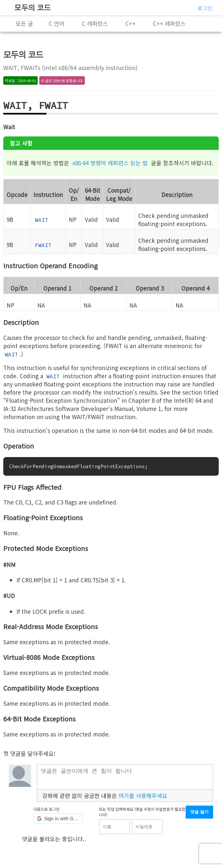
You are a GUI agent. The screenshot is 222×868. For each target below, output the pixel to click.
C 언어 (57, 23)
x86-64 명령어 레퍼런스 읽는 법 (110, 163)
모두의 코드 (33, 7)
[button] (58, 821)
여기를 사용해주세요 (143, 798)
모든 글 (24, 23)
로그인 (205, 8)
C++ (130, 23)
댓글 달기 (199, 815)
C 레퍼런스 (95, 23)
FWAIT (43, 245)
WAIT (42, 220)
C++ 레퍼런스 (169, 23)
